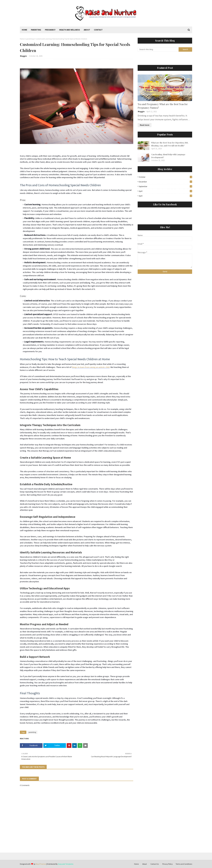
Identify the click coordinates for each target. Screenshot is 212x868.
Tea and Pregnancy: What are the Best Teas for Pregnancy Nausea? (163, 106)
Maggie (23, 56)
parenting (30, 39)
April (165, 191)
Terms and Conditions (184, 864)
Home (22, 39)
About (145, 864)
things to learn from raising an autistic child (91, 367)
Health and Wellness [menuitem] (70, 30)
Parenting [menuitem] (36, 30)
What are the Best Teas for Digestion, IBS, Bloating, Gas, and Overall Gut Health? (170, 144)
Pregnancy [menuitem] (50, 30)
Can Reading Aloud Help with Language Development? (168, 156)
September (165, 186)
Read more (145, 125)
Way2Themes (41, 864)
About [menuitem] (87, 30)
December (165, 182)
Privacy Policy (168, 864)
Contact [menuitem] (98, 30)
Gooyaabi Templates (66, 864)
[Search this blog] (158, 49)
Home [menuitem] (24, 30)
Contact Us (155, 864)
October (165, 177)
